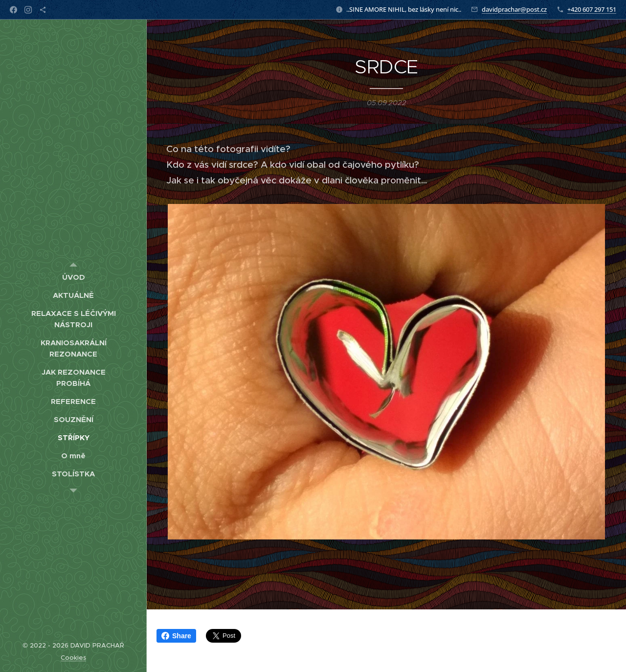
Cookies (73, 658)
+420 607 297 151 (592, 9)
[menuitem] (73, 277)
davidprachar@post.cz (514, 9)
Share (176, 636)
